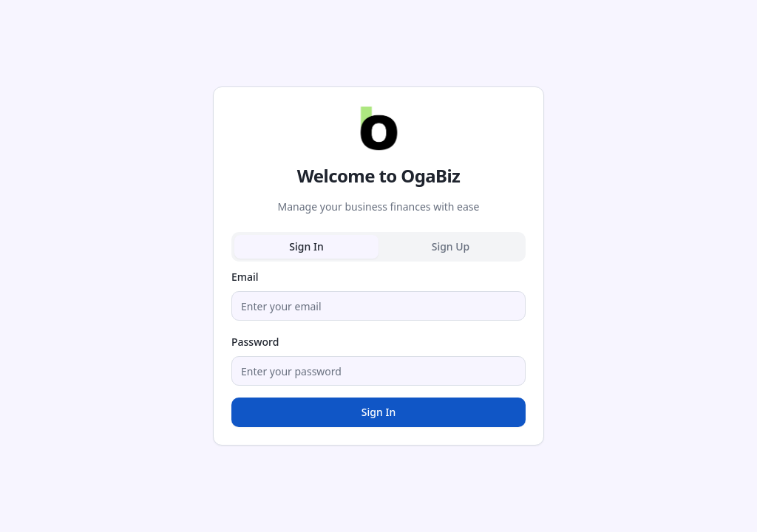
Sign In (378, 412)
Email (245, 277)
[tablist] (378, 247)
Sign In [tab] (306, 246)
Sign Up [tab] (451, 246)
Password (255, 342)
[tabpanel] (378, 347)
